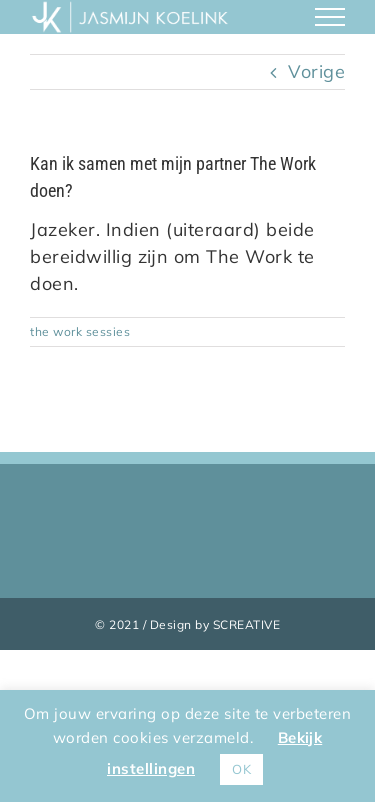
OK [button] (241, 769)
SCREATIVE (247, 624)
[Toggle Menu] (330, 17)
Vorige (316, 71)
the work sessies (80, 331)
